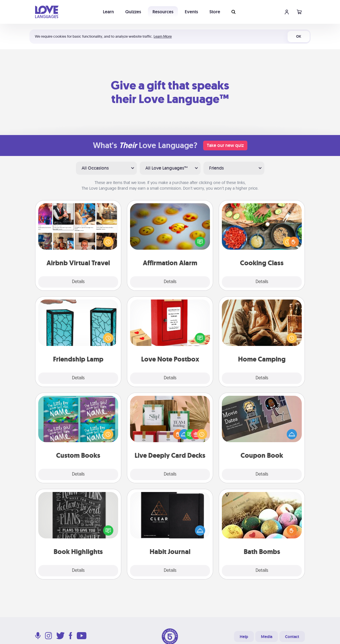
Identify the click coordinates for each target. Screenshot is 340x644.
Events (191, 12)
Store (215, 12)
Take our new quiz (225, 145)
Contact (292, 637)
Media (267, 637)
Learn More (163, 36)
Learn (108, 12)
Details (78, 282)
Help (244, 637)
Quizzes (133, 12)
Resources (163, 12)
